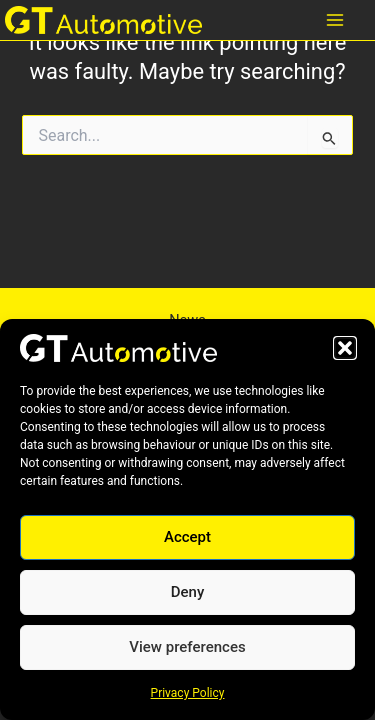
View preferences (187, 647)
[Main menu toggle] (335, 20)
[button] (345, 348)
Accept (187, 537)
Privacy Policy (188, 693)
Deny (188, 592)
